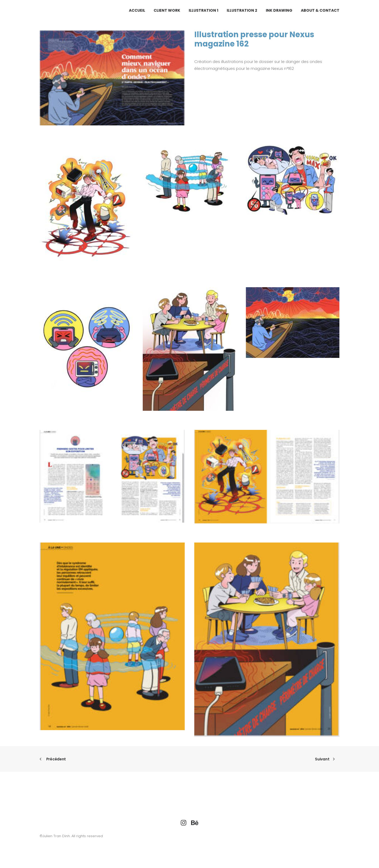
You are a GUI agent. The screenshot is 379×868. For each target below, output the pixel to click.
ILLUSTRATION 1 (203, 10)
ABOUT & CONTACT (320, 10)
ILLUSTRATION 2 (242, 10)
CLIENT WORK (167, 10)
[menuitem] (139, 10)
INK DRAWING (279, 10)
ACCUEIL (137, 10)
